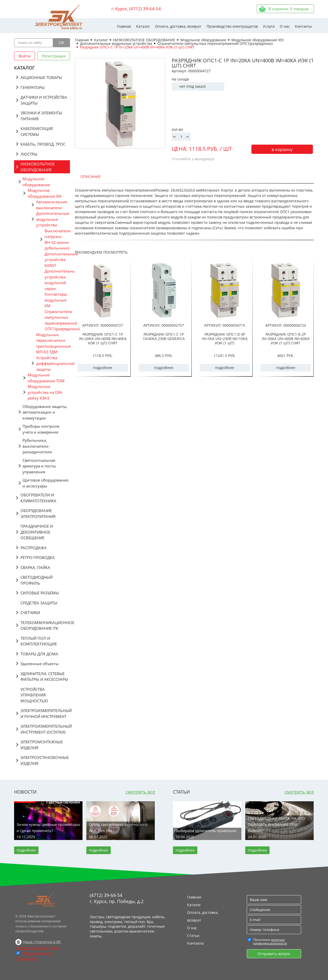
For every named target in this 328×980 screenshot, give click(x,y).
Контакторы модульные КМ (56, 300)
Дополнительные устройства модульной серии (57, 280)
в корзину (282, 149)
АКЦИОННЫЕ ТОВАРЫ (41, 77)
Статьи (193, 936)
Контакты (303, 26)
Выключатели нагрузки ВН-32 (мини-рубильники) (57, 239)
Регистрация (54, 56)
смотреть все (140, 792)
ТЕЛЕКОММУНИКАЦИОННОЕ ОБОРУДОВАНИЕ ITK (45, 626)
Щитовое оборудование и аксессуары (45, 483)
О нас (285, 26)
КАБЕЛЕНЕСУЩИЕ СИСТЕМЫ (37, 131)
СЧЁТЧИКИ (30, 613)
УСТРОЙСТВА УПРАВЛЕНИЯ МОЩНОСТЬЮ (34, 695)
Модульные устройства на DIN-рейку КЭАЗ (45, 392)
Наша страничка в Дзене (38, 948)
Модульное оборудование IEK (45, 193)
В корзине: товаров (289, 9)
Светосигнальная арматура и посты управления (39, 466)
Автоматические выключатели (52, 205)
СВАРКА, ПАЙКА (35, 567)
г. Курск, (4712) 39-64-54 (136, 9)
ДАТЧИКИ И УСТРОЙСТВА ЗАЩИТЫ (44, 100)
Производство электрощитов (232, 26)
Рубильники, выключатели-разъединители (37, 446)
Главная (124, 26)
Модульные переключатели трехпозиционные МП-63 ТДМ (53, 343)
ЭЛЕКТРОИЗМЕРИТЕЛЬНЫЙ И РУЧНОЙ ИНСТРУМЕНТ (45, 713)
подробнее (103, 368)
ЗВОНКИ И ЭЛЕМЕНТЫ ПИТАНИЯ (41, 116)
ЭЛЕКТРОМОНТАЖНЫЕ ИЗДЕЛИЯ (42, 745)
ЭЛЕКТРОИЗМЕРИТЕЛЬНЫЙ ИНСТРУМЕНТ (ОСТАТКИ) (45, 729)
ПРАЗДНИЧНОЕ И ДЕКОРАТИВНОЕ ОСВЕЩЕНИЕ (37, 532)
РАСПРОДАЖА (34, 548)
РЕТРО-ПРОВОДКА (38, 557)
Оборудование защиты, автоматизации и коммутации (45, 412)
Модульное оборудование (36, 182)
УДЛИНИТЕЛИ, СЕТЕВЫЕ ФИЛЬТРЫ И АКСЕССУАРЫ (44, 677)
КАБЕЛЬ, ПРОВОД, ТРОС (43, 144)
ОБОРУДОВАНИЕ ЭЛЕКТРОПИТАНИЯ (38, 513)
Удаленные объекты (40, 664)
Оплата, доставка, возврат (178, 26)
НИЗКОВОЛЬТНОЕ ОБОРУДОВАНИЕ (38, 167)
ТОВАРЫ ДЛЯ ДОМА (39, 654)
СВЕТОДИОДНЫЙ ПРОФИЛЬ (37, 580)
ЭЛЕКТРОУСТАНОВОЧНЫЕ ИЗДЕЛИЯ (45, 760)
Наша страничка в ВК (42, 942)
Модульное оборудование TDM (46, 378)
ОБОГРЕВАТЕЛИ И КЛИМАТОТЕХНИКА (38, 498)
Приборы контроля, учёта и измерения (41, 429)
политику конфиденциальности (270, 941)
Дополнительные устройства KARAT (57, 260)
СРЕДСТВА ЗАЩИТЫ (39, 603)
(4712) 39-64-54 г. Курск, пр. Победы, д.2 (117, 898)
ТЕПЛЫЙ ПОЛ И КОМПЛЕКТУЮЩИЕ (39, 641)
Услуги (269, 26)
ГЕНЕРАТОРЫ (33, 87)
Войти (25, 56)
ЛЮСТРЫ (29, 154)
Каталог (143, 26)
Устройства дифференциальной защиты (53, 363)
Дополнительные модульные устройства (53, 219)
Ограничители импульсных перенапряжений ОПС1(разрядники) (57, 320)
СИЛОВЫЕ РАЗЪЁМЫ (40, 593)
